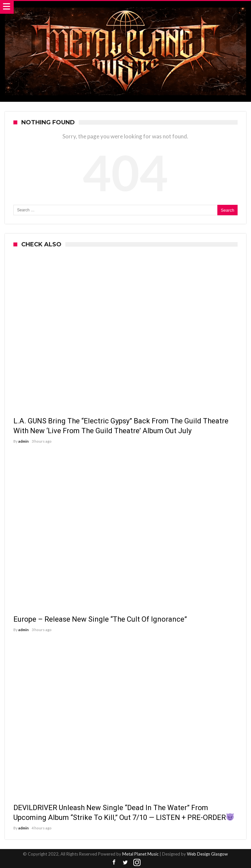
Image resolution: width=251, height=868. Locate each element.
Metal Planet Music (140, 854)
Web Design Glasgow (207, 854)
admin (24, 441)
